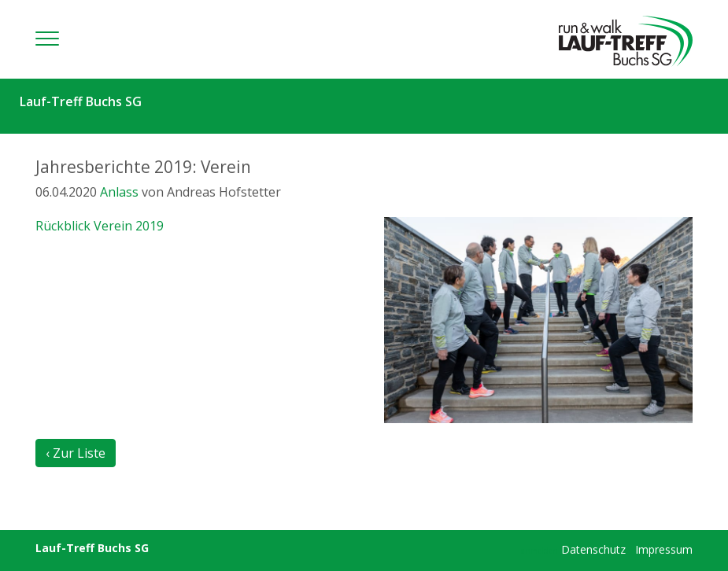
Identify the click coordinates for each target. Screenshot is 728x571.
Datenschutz (593, 549)
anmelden (540, 551)
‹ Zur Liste (76, 453)
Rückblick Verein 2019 (100, 226)
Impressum (664, 549)
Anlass (119, 192)
